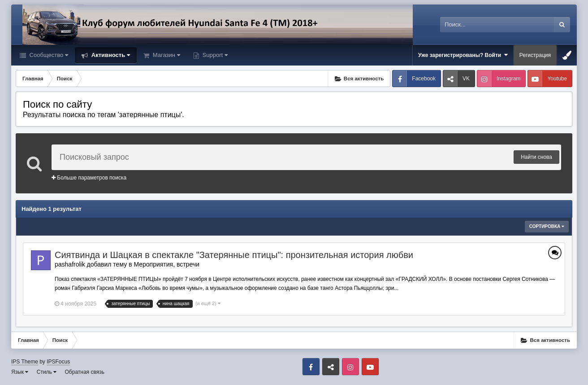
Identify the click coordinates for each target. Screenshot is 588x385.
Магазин (166, 55)
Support (214, 55)
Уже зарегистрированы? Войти (463, 55)
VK (466, 79)
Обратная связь (85, 372)
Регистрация (535, 55)
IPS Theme (25, 362)
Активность (110, 55)
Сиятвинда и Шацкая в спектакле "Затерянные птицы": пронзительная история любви (234, 255)
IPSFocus (58, 362)
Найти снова (536, 157)
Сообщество (48, 55)
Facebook (424, 79)
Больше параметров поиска (89, 178)
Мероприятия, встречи (166, 264)
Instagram (508, 79)
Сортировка (547, 226)
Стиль (47, 372)
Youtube (557, 79)
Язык (20, 372)
